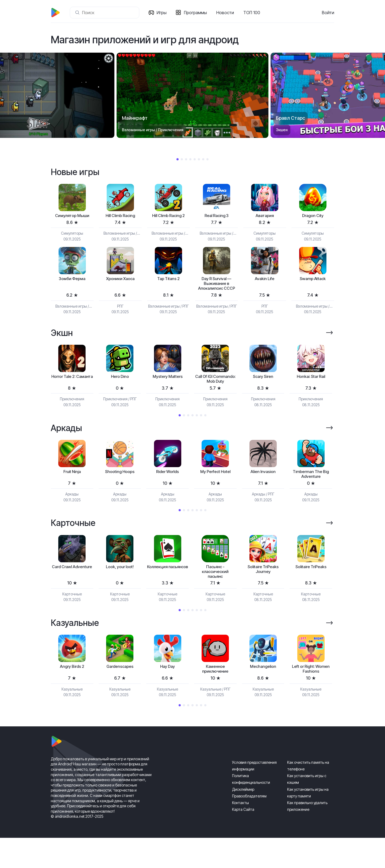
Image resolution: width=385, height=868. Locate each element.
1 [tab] (178, 159)
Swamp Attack (313, 280)
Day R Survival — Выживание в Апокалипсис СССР (217, 289)
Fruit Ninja (72, 490)
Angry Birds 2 (72, 695)
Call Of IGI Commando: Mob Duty (215, 393)
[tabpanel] (192, 95)
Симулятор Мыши (72, 216)
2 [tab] (182, 159)
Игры (163, 13)
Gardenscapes (120, 695)
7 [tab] (203, 159)
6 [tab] (199, 159)
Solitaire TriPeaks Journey (263, 590)
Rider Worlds (168, 490)
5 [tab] (195, 159)
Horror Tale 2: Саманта (72, 390)
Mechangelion (263, 695)
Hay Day (168, 695)
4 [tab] (190, 159)
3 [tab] (186, 159)
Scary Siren (263, 387)
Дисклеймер (243, 819)
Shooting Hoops (120, 490)
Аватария (265, 216)
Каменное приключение (215, 698)
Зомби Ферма (72, 280)
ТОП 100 (253, 13)
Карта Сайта (243, 840)
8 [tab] (207, 159)
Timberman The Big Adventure (311, 493)
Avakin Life (265, 280)
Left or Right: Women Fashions (311, 698)
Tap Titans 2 (168, 280)
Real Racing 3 (217, 216)
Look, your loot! (120, 587)
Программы (197, 13)
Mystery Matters (168, 387)
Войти (328, 13)
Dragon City (313, 216)
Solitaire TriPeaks (311, 587)
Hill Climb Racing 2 (168, 216)
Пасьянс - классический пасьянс (215, 592)
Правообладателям (249, 826)
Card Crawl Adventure (72, 590)
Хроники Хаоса (120, 280)
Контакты (240, 833)
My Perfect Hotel (215, 490)
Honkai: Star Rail (311, 387)
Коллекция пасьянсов (168, 590)
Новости (227, 13)
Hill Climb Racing (120, 216)
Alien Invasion (263, 490)
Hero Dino (120, 387)
